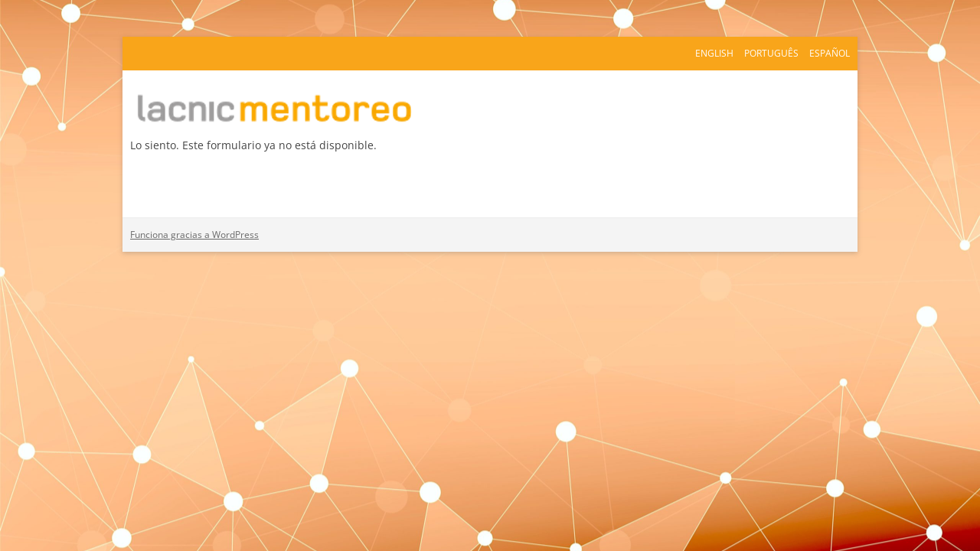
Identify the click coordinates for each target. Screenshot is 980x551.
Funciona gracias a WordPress (194, 235)
